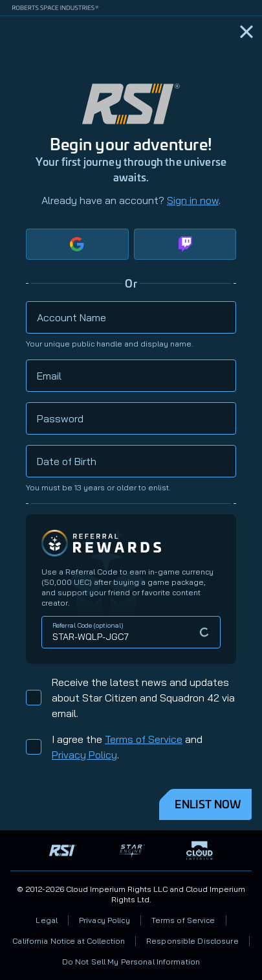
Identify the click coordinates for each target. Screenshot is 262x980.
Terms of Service (144, 739)
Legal (47, 920)
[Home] (246, 32)
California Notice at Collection (69, 941)
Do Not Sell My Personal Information (131, 962)
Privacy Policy (84, 755)
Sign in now (193, 200)
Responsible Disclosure (192, 941)
